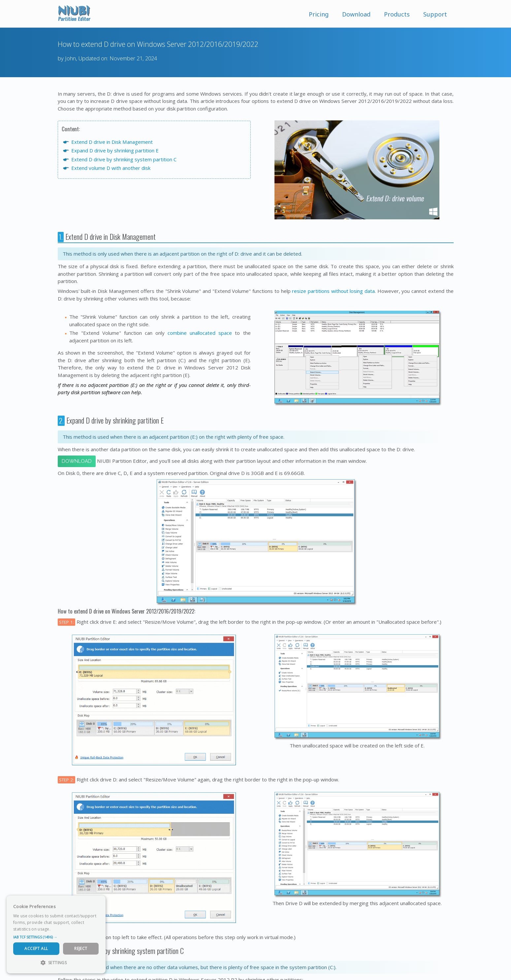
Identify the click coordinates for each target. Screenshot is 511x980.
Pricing (319, 14)
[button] (56, 937)
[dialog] (56, 934)
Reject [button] (81, 948)
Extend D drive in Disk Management (112, 142)
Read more (62, 929)
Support (435, 14)
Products (397, 14)
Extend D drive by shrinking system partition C (124, 159)
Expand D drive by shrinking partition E (115, 150)
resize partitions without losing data (333, 291)
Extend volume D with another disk (111, 168)
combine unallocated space (200, 333)
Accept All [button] (36, 948)
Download (356, 14)
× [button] (98, 903)
